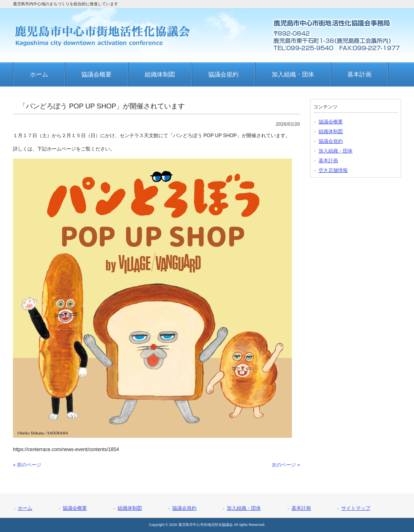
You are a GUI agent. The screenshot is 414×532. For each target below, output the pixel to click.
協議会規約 (331, 141)
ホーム (25, 508)
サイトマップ (356, 508)
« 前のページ (27, 465)
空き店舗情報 (333, 170)
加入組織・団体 (336, 151)
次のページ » (286, 465)
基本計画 (328, 161)
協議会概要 (331, 122)
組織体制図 (331, 131)
